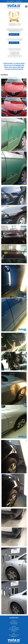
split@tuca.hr (14, 636)
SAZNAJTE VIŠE (14, 34)
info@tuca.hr (19, 1)
